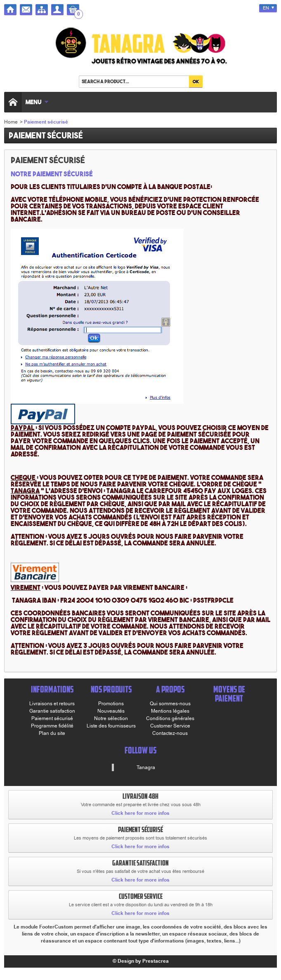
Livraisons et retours (52, 704)
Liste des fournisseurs (111, 726)
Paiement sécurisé (52, 718)
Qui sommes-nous (170, 704)
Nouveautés (111, 711)
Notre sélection (111, 718)
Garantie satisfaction (52, 711)
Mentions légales (170, 711)
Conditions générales (170, 718)
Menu (37, 102)
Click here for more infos (140, 813)
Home (11, 122)
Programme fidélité (52, 726)
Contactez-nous (170, 733)
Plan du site (52, 733)
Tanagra (146, 767)
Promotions (111, 704)
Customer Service (170, 726)
